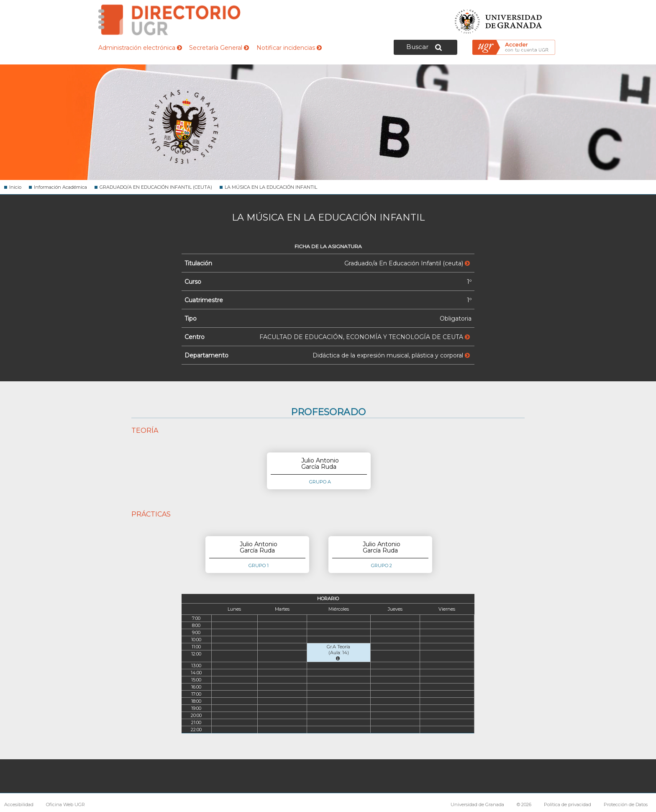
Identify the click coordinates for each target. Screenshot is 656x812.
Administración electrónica (140, 48)
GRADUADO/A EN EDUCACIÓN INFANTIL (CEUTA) (156, 187)
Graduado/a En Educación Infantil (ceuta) (407, 263)
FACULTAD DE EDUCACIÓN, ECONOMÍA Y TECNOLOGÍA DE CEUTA (365, 337)
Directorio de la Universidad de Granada (169, 20)
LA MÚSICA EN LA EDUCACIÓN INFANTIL (271, 187)
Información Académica (60, 187)
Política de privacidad (568, 804)
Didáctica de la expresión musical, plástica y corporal (391, 355)
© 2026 (524, 804)
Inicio (15, 187)
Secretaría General (219, 48)
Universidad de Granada (499, 19)
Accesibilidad (19, 804)
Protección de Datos (626, 804)
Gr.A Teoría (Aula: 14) (338, 652)
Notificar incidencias (289, 48)
